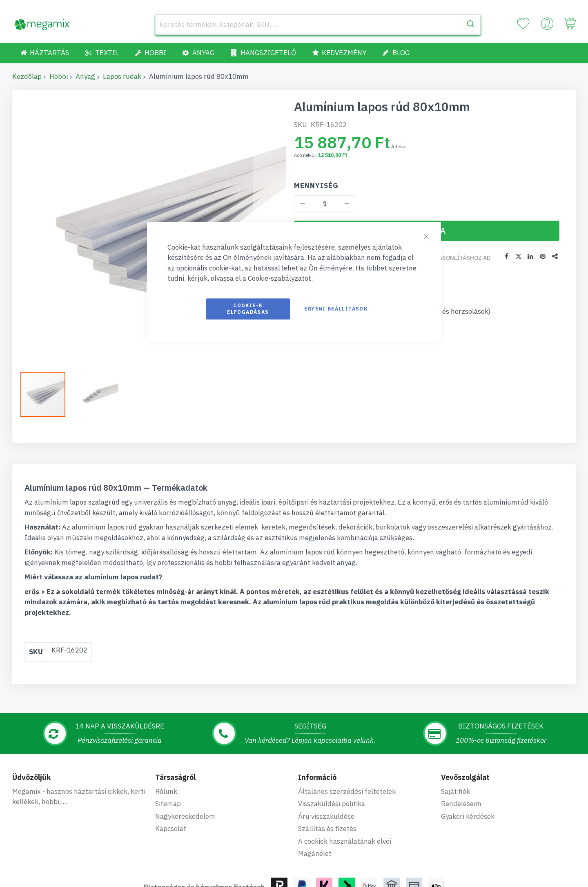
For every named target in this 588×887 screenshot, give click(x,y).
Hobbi (59, 76)
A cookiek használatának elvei (345, 841)
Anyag (85, 76)
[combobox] (318, 25)
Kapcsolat (171, 829)
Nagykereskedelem (185, 816)
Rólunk (166, 791)
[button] (96, 394)
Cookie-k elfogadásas (248, 309)
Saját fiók (455, 791)
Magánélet (315, 853)
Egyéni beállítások (336, 309)
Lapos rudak (122, 76)
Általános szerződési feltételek (347, 791)
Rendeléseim (461, 804)
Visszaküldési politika (332, 804)
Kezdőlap (27, 76)
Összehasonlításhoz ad (453, 258)
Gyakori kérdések (468, 816)
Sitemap (168, 804)
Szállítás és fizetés (327, 829)
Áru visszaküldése (326, 816)
